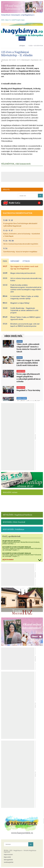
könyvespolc (16, 15)
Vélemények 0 (26, 60)
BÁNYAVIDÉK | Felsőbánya (13, 529)
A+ (41, 60)
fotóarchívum (6, 15)
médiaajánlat (9, 862)
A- (2, 61)
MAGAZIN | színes (10, 492)
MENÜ (22, 39)
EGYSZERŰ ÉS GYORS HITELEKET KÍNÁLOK (17, 547)
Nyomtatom (35, 60)
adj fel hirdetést (8, 560)
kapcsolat (7, 857)
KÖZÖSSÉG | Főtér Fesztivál (14, 522)
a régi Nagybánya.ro (28, 15)
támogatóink (8, 860)
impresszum (8, 854)
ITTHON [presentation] (26, 261)
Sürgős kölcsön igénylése (11, 541)
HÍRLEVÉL (6, 189)
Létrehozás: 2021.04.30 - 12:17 (11, 60)
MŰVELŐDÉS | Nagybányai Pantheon (17, 515)
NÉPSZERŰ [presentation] (15, 261)
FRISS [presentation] (5, 261)
